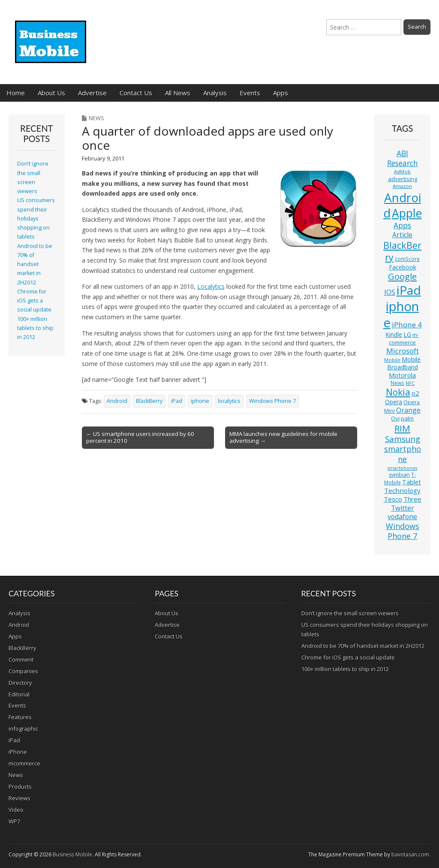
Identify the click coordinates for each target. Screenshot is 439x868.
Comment (21, 659)
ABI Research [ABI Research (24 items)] (403, 158)
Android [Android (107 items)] (402, 205)
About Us (51, 93)
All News (178, 93)
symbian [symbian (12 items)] (399, 475)
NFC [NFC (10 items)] (410, 383)
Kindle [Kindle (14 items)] (394, 334)
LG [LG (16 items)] (407, 334)
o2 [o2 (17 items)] (415, 393)
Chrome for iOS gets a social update (34, 301)
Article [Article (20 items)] (402, 235)
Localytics (211, 286)
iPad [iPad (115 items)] (409, 290)
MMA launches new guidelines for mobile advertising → (283, 437)
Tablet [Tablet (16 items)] (412, 482)
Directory (20, 683)
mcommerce (24, 763)
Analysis (215, 93)
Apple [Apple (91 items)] (407, 213)
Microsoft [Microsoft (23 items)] (403, 351)
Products (20, 786)
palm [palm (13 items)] (407, 418)
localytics (229, 401)
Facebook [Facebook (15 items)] (403, 267)
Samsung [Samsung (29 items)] (403, 439)
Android (117, 401)
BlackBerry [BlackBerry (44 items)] (402, 251)
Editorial (19, 694)
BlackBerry (149, 401)
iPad (177, 401)
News (96, 118)
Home (16, 93)
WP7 (14, 821)
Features (20, 717)
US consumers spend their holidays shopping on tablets (36, 218)
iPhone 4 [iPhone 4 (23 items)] (407, 325)
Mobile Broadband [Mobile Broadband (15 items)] (404, 363)
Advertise (92, 93)
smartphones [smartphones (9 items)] (402, 468)
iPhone (18, 752)
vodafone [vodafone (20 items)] (402, 517)
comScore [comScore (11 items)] (407, 259)
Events (250, 93)
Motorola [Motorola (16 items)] (402, 375)
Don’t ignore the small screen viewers (350, 613)
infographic (23, 729)
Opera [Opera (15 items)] (394, 402)
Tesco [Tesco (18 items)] (393, 499)
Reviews (20, 798)
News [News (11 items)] (397, 383)
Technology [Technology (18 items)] (402, 490)
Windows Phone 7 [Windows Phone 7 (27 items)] (403, 531)
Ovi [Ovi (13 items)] (395, 418)
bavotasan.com (410, 854)
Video (16, 810)
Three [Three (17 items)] (412, 499)
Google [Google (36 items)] (402, 277)
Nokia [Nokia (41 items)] (398, 392)
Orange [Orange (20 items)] (408, 410)
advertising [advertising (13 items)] (403, 179)
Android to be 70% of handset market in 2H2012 (35, 264)
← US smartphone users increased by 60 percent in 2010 (140, 437)
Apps (281, 93)
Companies (23, 671)
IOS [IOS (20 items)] (390, 292)
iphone (200, 401)
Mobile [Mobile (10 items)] (392, 360)
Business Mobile (72, 854)
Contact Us (136, 93)
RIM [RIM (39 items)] (402, 428)
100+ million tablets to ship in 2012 (35, 328)
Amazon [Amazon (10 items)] (402, 186)
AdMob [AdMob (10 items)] (402, 171)
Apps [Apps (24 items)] (402, 225)
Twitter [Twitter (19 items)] (403, 508)
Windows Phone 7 (272, 401)
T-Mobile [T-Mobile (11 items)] (400, 479)
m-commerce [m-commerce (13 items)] (404, 339)
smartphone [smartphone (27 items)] (403, 454)
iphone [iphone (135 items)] (401, 315)
